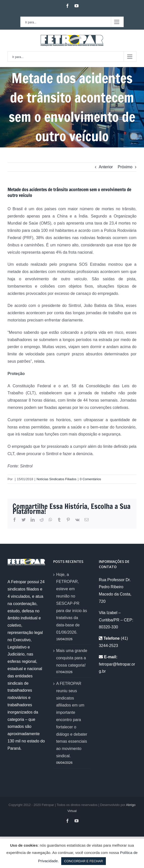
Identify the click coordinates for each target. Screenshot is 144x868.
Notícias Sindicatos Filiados (57, 479)
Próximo (125, 167)
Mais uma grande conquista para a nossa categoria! (72, 658)
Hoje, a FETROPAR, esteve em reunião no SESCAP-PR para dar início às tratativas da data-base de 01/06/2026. (72, 603)
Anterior (106, 167)
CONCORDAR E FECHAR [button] (84, 861)
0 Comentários (90, 479)
